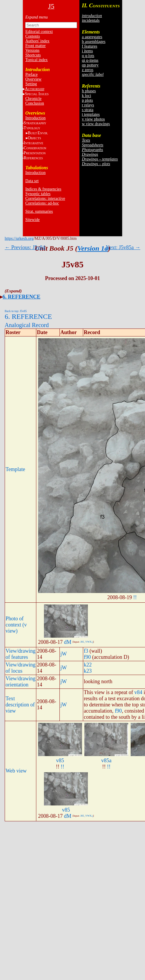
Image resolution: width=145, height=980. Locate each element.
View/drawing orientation (21, 682)
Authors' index (37, 41)
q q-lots (88, 56)
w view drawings (96, 124)
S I (37, 94)
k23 (88, 671)
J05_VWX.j (87, 642)
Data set (32, 181)
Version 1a (93, 248)
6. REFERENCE (22, 297)
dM (68, 642)
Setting (31, 84)
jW (64, 654)
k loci (86, 96)
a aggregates (92, 37)
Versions (32, 50)
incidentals (91, 20)
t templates (91, 114)
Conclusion (35, 103)
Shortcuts (33, 55)
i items (87, 51)
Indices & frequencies (43, 189)
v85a (106, 760)
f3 (86, 651)
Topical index (36, 60)
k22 (88, 665)
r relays (88, 105)
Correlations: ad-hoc (42, 203)
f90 (87, 657)
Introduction (35, 118)
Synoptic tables (38, 194)
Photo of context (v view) (16, 625)
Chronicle (33, 99)
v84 (138, 692)
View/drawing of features (21, 654)
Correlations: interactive (45, 198)
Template (15, 469)
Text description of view (20, 705)
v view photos (93, 119)
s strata (87, 110)
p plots (87, 100)
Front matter (35, 46)
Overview (33, 79)
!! (135, 597)
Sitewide (32, 220)
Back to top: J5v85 (16, 311)
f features (89, 46)
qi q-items (90, 60)
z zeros (87, 70)
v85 (60, 760)
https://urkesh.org (19, 238)
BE (38, 133)
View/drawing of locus (21, 668)
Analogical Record (27, 325)
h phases (89, 91)
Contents (33, 36)
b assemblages (93, 42)
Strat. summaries (39, 211)
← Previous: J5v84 (25, 247)
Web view (16, 771)
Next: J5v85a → (123, 247)
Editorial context (39, 32)
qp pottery (90, 65)
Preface (31, 74)
